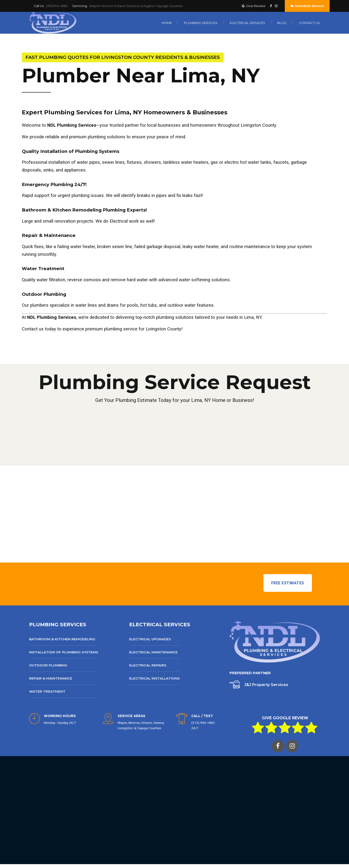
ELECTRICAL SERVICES (160, 624)
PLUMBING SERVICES (58, 624)
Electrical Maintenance (153, 652)
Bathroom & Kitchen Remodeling (62, 639)
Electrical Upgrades (150, 639)
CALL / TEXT (202, 716)
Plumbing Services (201, 23)
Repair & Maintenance (51, 678)
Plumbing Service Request (175, 382)
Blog (282, 23)
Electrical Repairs (148, 665)
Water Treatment (47, 691)
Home (167, 23)
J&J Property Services (266, 685)
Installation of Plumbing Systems (64, 652)
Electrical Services (247, 23)
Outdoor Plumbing (48, 665)
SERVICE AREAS (131, 716)
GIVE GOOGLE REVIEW (285, 718)
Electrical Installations (154, 678)
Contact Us (309, 23)
